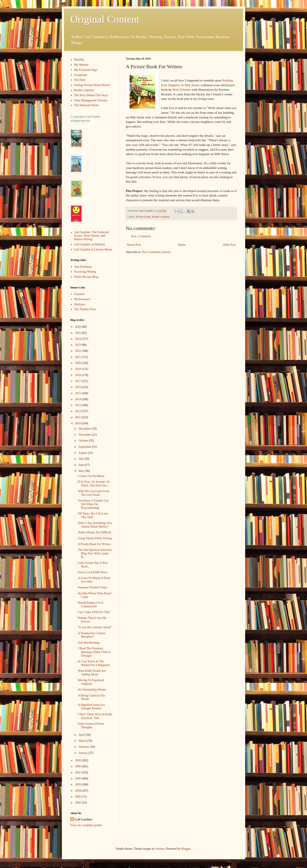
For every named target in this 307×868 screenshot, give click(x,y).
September (85, 447)
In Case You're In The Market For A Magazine (94, 663)
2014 (78, 399)
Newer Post (134, 245)
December (85, 429)
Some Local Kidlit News (93, 572)
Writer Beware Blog (86, 277)
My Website (81, 65)
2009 (78, 760)
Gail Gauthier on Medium (90, 244)
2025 (78, 333)
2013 (78, 405)
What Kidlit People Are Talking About (92, 673)
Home (182, 245)
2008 (78, 766)
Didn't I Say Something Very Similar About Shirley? (95, 525)
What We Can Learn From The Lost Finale (94, 493)
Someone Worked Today (92, 587)
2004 (78, 791)
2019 (78, 369)
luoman (160, 849)
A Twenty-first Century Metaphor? (92, 635)
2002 (78, 803)
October (84, 441)
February (84, 747)
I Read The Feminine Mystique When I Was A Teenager (94, 652)
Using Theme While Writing (95, 538)
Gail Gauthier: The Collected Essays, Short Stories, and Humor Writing (92, 236)
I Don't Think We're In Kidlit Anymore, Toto (95, 716)
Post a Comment (141, 236)
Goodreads (81, 75)
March (83, 741)
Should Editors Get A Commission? (91, 605)
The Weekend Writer (87, 105)
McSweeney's (82, 299)
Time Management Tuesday (91, 100)
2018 (78, 375)
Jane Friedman (83, 267)
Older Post (229, 245)
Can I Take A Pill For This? (94, 612)
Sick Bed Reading (89, 643)
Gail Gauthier (84, 819)
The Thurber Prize (85, 309)
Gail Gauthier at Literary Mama (93, 249)
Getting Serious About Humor (92, 85)
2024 (78, 339)
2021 (78, 357)
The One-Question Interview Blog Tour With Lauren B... (95, 553)
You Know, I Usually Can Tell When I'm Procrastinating (93, 504)
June (82, 465)
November (85, 435)
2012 (78, 411)
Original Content (105, 19)
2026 (78, 327)
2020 (78, 363)
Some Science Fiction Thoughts (91, 726)
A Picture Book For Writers (94, 544)
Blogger (186, 849)
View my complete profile (86, 825)
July (81, 459)
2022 (78, 351)
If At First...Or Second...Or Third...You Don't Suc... (94, 484)
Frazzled (79, 294)
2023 (78, 345)
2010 (78, 423)
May (82, 471)
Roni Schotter (182, 89)
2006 (78, 779)
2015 (78, 393)
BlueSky (79, 60)
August (83, 453)
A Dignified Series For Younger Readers (91, 707)
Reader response (161, 217)
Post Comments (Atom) (156, 252)
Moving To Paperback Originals (91, 682)
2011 (78, 417)
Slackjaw (80, 304)
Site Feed (80, 80)
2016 (78, 387)
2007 (78, 773)
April (82, 735)
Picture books (143, 217)
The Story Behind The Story (91, 95)
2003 (78, 797)
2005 (78, 784)
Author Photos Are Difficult (94, 532)
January (83, 753)
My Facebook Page (86, 70)
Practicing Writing (85, 272)
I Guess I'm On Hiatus (91, 476)
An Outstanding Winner (92, 690)
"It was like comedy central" (95, 627)
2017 (78, 381)
